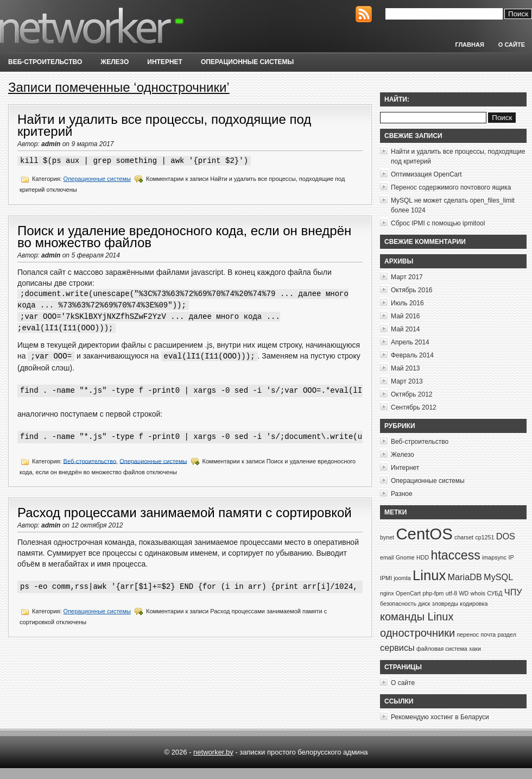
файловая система (442, 649)
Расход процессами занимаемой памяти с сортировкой (185, 513)
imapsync (494, 557)
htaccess (456, 555)
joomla (402, 578)
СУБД (495, 593)
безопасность (398, 604)
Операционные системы (247, 62)
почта (488, 634)
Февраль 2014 (412, 355)
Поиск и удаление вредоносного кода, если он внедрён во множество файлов (184, 237)
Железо (115, 62)
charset (464, 537)
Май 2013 (406, 368)
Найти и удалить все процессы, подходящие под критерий (164, 125)
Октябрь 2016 (412, 290)
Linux (429, 575)
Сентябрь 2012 (414, 407)
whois (478, 593)
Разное (402, 494)
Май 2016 (406, 316)
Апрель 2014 (410, 342)
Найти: (397, 99)
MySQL (498, 577)
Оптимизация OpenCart (426, 174)
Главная (469, 45)
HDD (423, 557)
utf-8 (451, 593)
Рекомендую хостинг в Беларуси (440, 717)
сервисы (397, 648)
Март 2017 (407, 277)
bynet (387, 537)
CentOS (424, 534)
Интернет (165, 62)
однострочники (417, 633)
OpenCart (408, 593)
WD (464, 593)
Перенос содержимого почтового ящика (451, 187)
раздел (506, 634)
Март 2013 (407, 381)
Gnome (405, 557)
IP (511, 557)
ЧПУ (513, 592)
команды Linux (417, 617)
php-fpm (433, 593)
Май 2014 (406, 329)
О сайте (512, 45)
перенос (468, 634)
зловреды (445, 604)
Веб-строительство (45, 62)
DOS (506, 536)
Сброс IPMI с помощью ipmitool (438, 223)
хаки (475, 649)
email (387, 557)
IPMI (386, 578)
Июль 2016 (407, 303)
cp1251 (484, 537)
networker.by (213, 752)
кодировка (474, 604)
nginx (387, 593)
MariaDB (465, 577)
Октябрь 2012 (412, 394)
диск (424, 604)
